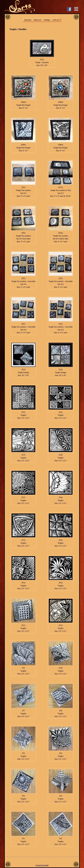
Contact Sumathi (42, 865)
